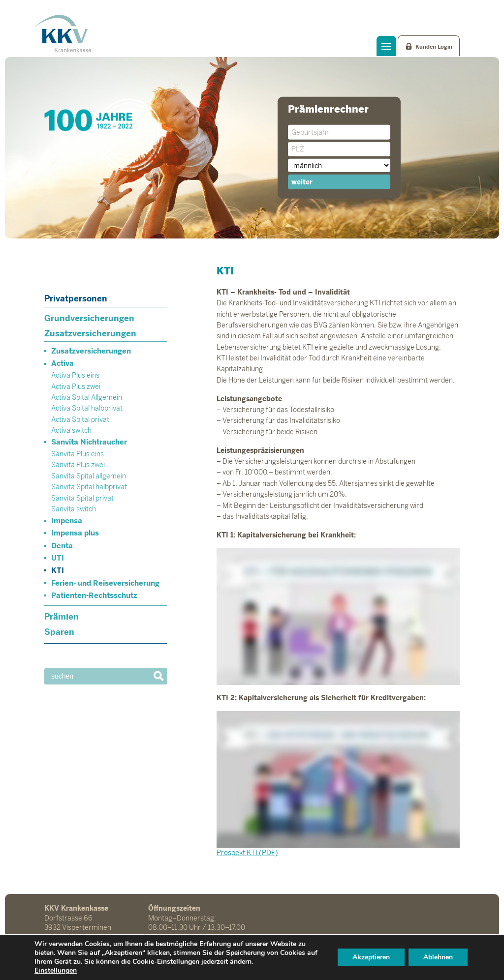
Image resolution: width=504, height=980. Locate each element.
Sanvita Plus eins (78, 454)
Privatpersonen (76, 298)
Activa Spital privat (80, 419)
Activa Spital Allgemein (87, 397)
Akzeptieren (371, 957)
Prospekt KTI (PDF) (247, 853)
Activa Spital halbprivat (87, 408)
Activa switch (71, 430)
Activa (63, 363)
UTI (58, 558)
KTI (58, 570)
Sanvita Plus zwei (78, 465)
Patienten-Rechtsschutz (94, 595)
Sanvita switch (74, 509)
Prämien (62, 617)
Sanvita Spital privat (82, 498)
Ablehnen (438, 957)
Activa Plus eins (75, 375)
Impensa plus (75, 533)
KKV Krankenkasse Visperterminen (63, 33)
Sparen (59, 632)
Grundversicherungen (89, 318)
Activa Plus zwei (76, 386)
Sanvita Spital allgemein (89, 476)
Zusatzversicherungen (90, 333)
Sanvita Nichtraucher (89, 442)
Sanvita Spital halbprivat (89, 487)
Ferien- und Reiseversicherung (105, 583)
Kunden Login (434, 47)
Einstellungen (56, 971)
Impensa (67, 520)
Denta (62, 546)
